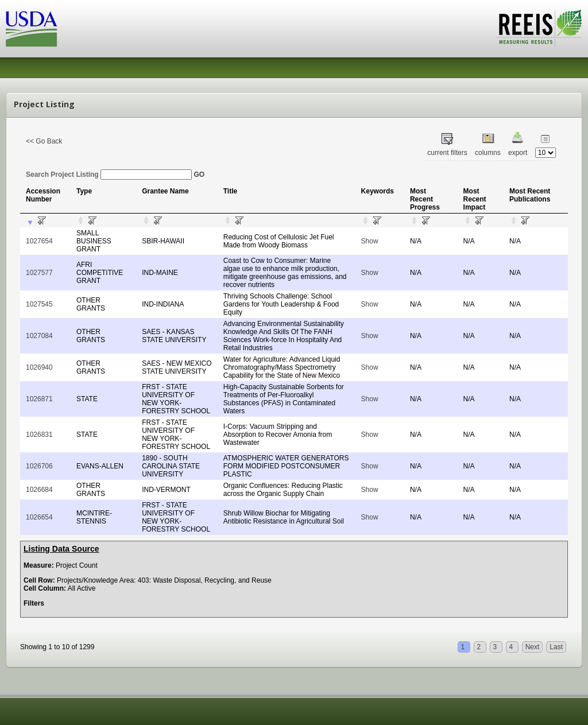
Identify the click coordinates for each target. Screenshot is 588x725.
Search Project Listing (109, 175)
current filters (447, 153)
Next (533, 647)
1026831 (39, 435)
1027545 (39, 304)
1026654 (39, 517)
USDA (32, 29)
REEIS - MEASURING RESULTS (539, 28)
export (518, 153)
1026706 (39, 466)
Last (556, 647)
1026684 (39, 490)
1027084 (39, 336)
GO (199, 175)
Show (370, 241)
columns (488, 153)
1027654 (39, 241)
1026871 (39, 399)
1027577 (39, 273)
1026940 (39, 367)
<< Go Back (44, 141)
